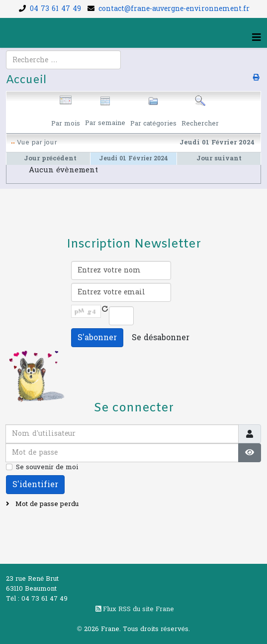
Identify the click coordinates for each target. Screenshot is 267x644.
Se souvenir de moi (47, 467)
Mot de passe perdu (46, 504)
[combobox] (63, 60)
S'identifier (35, 484)
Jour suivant (219, 158)
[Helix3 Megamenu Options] (257, 38)
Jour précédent (50, 158)
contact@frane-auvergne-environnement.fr (174, 9)
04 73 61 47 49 (55, 9)
